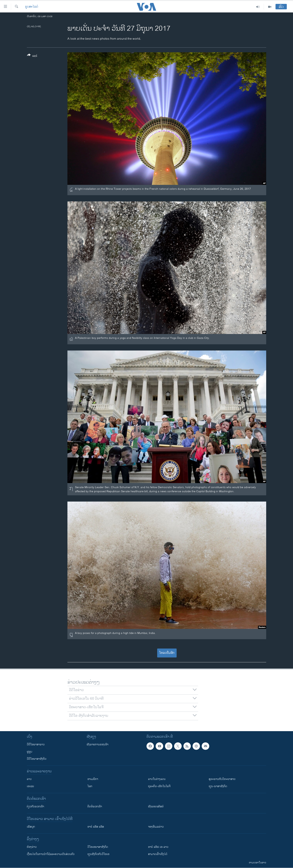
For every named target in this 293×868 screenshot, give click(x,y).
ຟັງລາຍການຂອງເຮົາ (98, 744)
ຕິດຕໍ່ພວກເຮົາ (95, 806)
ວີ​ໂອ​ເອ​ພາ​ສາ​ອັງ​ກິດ (98, 847)
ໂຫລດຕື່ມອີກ (167, 653)
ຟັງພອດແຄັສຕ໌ (156, 806)
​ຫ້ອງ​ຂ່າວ (32, 847)
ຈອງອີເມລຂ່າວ (156, 827)
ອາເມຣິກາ (93, 779)
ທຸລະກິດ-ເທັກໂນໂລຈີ (159, 786)
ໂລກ (90, 786)
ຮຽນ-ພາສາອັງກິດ (218, 786)
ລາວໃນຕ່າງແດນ (157, 779)
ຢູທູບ (30, 752)
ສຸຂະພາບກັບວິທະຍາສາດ (222, 779)
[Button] (32, 56)
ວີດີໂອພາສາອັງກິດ (37, 759)
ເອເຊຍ (30, 786)
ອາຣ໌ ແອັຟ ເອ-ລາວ (158, 847)
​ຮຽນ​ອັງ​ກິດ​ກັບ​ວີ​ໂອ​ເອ (98, 854)
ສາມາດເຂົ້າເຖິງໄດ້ (158, 854)
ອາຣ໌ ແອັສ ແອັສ (96, 827)
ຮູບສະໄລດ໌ (32, 7)
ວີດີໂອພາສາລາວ (36, 744)
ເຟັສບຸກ (31, 827)
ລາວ (29, 779)
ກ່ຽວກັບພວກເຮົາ (35, 806)
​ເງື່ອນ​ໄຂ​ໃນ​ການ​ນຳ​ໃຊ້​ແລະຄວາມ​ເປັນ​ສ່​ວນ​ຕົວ (51, 854)
